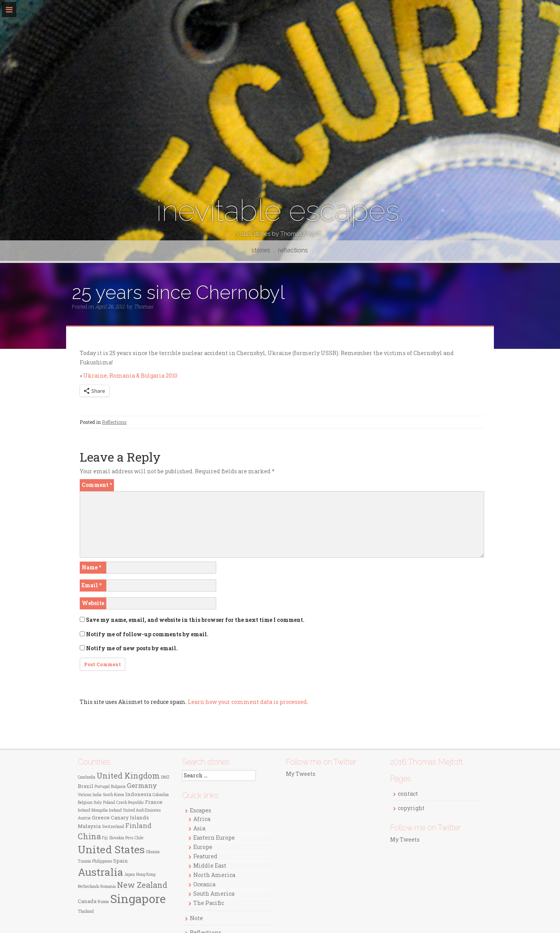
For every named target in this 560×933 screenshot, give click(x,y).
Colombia (161, 795)
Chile (139, 838)
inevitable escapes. (280, 211)
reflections (293, 250)
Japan (130, 874)
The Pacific (209, 903)
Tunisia (84, 861)
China (89, 836)
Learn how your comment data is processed (247, 702)
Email (92, 585)
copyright (411, 808)
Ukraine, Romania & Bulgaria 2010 (130, 375)
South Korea (113, 795)
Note (196, 918)
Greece (101, 817)
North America (214, 875)
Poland (109, 803)
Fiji (105, 838)
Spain (121, 861)
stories (261, 250)
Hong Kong (146, 874)
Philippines (102, 861)
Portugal (102, 787)
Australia (101, 872)
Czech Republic (130, 803)
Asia (199, 828)
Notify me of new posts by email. (132, 648)
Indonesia (138, 794)
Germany (142, 786)
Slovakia (116, 838)
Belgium (85, 803)
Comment (97, 485)
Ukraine (153, 852)
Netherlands (88, 887)
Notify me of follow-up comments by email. (147, 634)
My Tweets (301, 774)
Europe (203, 847)
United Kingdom (128, 775)
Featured (205, 856)
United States (111, 849)
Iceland (115, 810)
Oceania (204, 884)
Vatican (85, 795)
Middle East (210, 866)
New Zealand (142, 885)
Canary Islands (130, 817)
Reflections (114, 422)
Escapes (200, 810)
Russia (103, 902)
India (97, 795)
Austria (84, 818)
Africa (202, 819)
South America (214, 894)
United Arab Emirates (142, 810)
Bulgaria (118, 787)
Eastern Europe (214, 838)
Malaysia (89, 826)
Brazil (86, 786)
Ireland (84, 810)
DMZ (165, 777)
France (154, 802)
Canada (87, 901)
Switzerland (113, 827)
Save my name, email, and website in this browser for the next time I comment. (195, 620)
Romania (108, 887)
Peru (129, 838)
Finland (138, 826)
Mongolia (100, 810)
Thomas (143, 306)
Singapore (138, 899)
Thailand (86, 911)
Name (91, 567)
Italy (98, 803)
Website (93, 603)
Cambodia (87, 777)
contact (408, 794)
